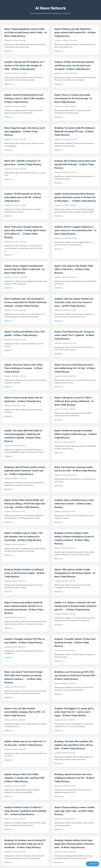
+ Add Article (93, 864)
